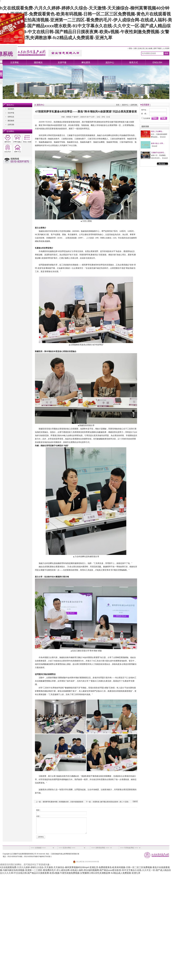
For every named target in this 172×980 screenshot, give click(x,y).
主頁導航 (15, 62)
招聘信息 (11, 117)
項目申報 (11, 113)
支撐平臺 (62, 62)
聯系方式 (134, 62)
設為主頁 (141, 48)
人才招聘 (166, 48)
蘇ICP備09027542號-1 (44, 857)
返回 (135, 801)
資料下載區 (157, 48)
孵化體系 (86, 62)
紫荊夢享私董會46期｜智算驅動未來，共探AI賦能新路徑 (63, 802)
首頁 (118, 105)
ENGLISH (157, 62)
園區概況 (38, 62)
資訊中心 (110, 62)
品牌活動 (11, 125)
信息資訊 (11, 109)
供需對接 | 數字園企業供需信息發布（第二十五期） (111, 802)
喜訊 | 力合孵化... (157, 131)
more (163, 137)
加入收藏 (149, 48)
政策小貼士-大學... (158, 143)
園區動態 (11, 121)
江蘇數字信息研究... (158, 153)
